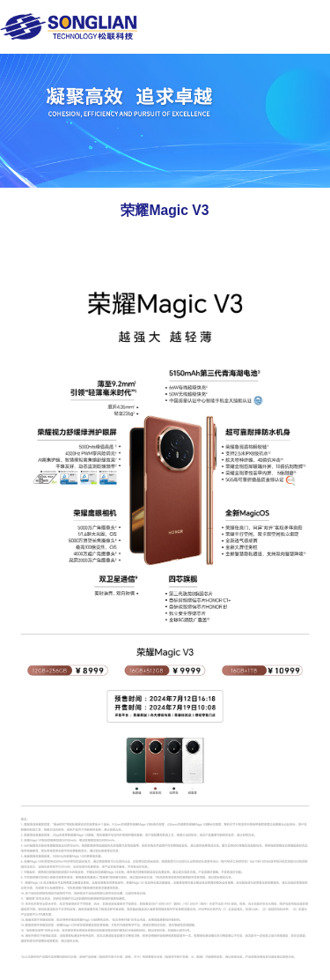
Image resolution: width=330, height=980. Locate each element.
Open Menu (309, 26)
